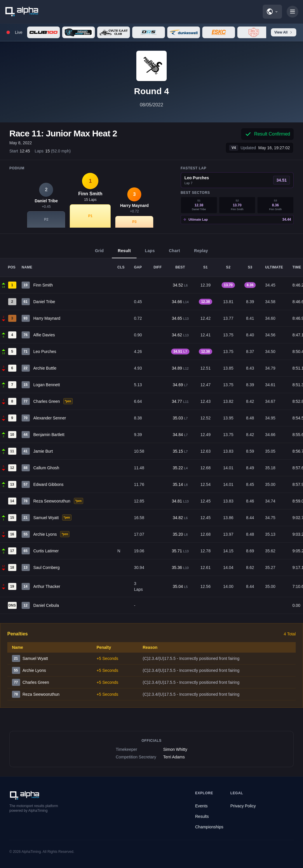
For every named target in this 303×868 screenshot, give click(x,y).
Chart (174, 253)
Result (124, 253)
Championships (209, 827)
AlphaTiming (31, 852)
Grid (99, 253)
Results (202, 816)
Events (202, 806)
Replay (201, 253)
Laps (150, 253)
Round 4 (151, 91)
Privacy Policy (243, 806)
